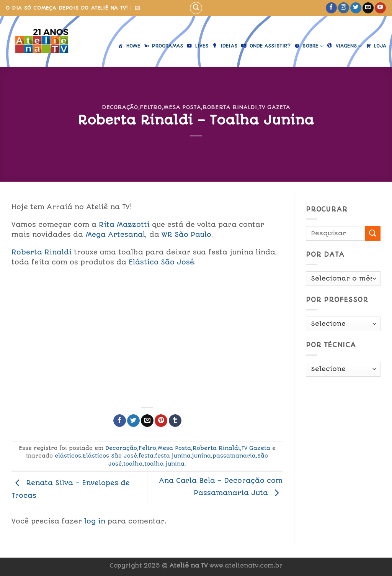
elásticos (68, 456)
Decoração (120, 107)
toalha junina (164, 464)
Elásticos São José (110, 456)
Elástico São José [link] (161, 262)
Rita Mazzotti (124, 225)
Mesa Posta (182, 107)
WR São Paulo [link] (186, 235)
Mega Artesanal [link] (115, 235)
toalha (133, 464)
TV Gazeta (274, 107)
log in (95, 521)
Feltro (151, 107)
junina (202, 456)
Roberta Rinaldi (230, 107)
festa (146, 456)
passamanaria (234, 456)
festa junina (173, 456)
